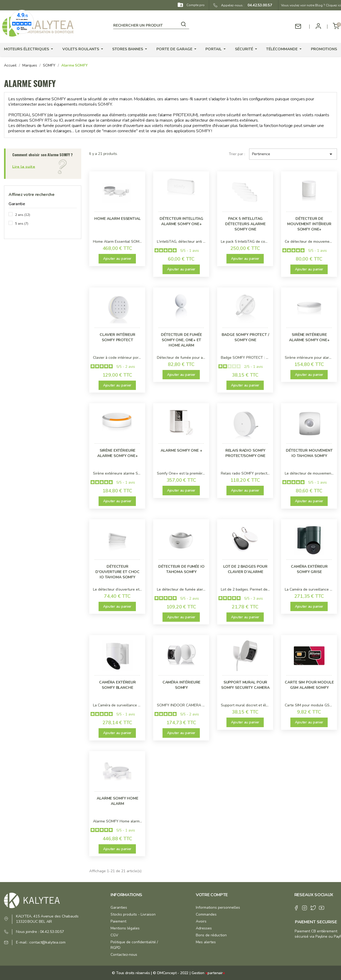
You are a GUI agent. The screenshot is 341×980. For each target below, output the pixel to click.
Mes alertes (206, 942)
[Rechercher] (151, 24)
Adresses (204, 928)
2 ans (23, 215)
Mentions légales (125, 928)
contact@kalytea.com (47, 942)
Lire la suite (24, 166)
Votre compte (212, 895)
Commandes (206, 914)
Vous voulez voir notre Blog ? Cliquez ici (311, 5)
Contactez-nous (124, 955)
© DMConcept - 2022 (170, 973)
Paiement (118, 921)
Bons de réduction (211, 935)
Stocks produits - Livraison (133, 914)
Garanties (119, 907)
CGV (114, 935)
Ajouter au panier (117, 259)
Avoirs (201, 921)
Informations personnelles (218, 907)
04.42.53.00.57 (258, 5)
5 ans (22, 224)
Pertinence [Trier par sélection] (293, 154)
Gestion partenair (208, 973)
